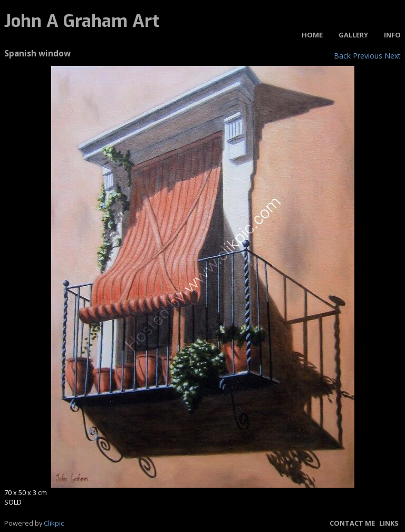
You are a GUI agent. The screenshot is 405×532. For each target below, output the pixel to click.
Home (312, 35)
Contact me (352, 523)
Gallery (353, 35)
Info (392, 35)
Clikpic (54, 523)
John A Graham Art (82, 21)
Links (389, 523)
